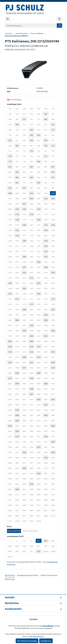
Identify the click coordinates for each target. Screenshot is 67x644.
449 (11, 120)
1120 (39, 209)
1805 (32, 310)
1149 (25, 215)
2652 (46, 400)
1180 (39, 220)
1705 (46, 294)
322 (11, 114)
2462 (11, 384)
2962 (32, 426)
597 (18, 136)
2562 (46, 389)
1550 (53, 273)
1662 (46, 289)
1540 (39, 273)
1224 (11, 231)
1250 (46, 230)
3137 (11, 437)
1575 (31, 278)
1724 (11, 300)
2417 (18, 379)
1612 (25, 284)
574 (47, 130)
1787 (46, 305)
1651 (32, 289)
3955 (11, 469)
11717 (25, 522)
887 (11, 178)
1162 (39, 215)
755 (18, 157)
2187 (11, 358)
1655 (39, 289)
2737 (54, 405)
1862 (11, 321)
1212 (39, 226)
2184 (46, 352)
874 (47, 173)
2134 (39, 347)
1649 (18, 289)
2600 (39, 395)
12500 (39, 522)
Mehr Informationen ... (37, 636)
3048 (17, 431)
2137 (46, 347)
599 (25, 136)
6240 (18, 500)
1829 (11, 315)
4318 (54, 474)
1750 (53, 299)
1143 (17, 214)
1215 (46, 225)
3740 (39, 458)
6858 (54, 500)
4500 (54, 479)
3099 (39, 432)
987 (47, 188)
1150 (31, 214)
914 (53, 177)
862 (32, 173)
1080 (32, 204)
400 (39, 114)
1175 (32, 220)
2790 (11, 416)
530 (47, 125)
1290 (54, 236)
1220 (53, 225)
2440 (39, 379)
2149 (54, 347)
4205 (25, 474)
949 (32, 183)
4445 (32, 479)
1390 (11, 257)
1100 (17, 209)
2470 (32, 384)
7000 (11, 506)
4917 (46, 485)
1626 (46, 284)
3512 (18, 453)
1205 (32, 226)
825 (31, 167)
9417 (25, 516)
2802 (25, 416)
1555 (11, 278)
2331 (46, 368)
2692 (18, 405)
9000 (18, 516)
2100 (10, 347)
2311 (24, 368)
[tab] (10, 575)
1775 (31, 304)
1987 (18, 337)
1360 (11, 252)
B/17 (46, 541)
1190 (54, 220)
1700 (39, 294)
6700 (46, 500)
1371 (25, 252)
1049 (39, 199)
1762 (18, 305)
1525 (24, 273)
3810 (54, 458)
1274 (25, 236)
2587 (18, 395)
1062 (11, 204)
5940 (32, 495)
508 (17, 124)
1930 (31, 325)
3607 (46, 453)
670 (46, 140)
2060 (10, 341)
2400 (54, 374)
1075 (24, 204)
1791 (11, 310)
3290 (18, 442)
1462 (54, 263)
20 (25, 541)
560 (31, 130)
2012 (39, 337)
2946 (10, 426)
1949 (54, 326)
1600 (10, 283)
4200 (18, 474)
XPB (11, 552)
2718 (39, 405)
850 (17, 172)
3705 (32, 458)
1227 (25, 231)
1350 (46, 246)
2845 (46, 415)
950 (39, 183)
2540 (31, 389)
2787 (54, 411)
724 (18, 151)
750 (10, 156)
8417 (46, 511)
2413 (10, 378)
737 (47, 151)
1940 (46, 326)
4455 (46, 479)
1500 (46, 267)
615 (47, 136)
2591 (31, 394)
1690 (25, 294)
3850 (11, 463)
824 (25, 167)
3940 (46, 463)
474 (32, 120)
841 (53, 167)
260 (25, 109)
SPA (25, 547)
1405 (32, 257)
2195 (18, 358)
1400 (24, 257)
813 (10, 167)
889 (17, 177)
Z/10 (39, 551)
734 (39, 151)
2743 (17, 410)
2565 (54, 389)
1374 (39, 252)
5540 (54, 490)
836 (39, 167)
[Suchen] (59, 26)
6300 (25, 500)
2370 (25, 374)
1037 (11, 199)
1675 (54, 289)
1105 (24, 209)
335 (18, 114)
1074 (18, 204)
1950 (11, 331)
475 (39, 120)
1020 (39, 194)
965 (10, 188)
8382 (39, 511)
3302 (25, 442)
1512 (11, 273)
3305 (32, 442)
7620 (11, 511)
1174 (25, 220)
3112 (54, 432)
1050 (46, 198)
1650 (24, 288)
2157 (18, 352)
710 (53, 146)
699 (39, 146)
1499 (39, 268)
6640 (39, 500)
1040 (25, 199)
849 (11, 173)
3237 (39, 437)
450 (18, 120)
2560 (39, 389)
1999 (25, 337)
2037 (54, 337)
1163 (46, 215)
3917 (32, 463)
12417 (32, 522)
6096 (46, 495)
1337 (18, 247)
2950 (18, 426)
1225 (17, 230)
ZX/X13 (54, 552)
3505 (11, 453)
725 (25, 151)
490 (54, 120)
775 (10, 161)
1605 (18, 284)
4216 (32, 474)
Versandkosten (48, 626)
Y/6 (32, 552)
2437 (25, 379)
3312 (39, 442)
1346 (32, 247)
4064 (32, 469)
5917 (25, 495)
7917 (18, 511)
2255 (25, 363)
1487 (32, 268)
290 (39, 109)
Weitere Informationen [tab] (49, 575)
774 (54, 157)
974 (18, 188)
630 (10, 140)
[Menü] (8, 19)
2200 (24, 357)
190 (11, 109)
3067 (25, 432)
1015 (25, 194)
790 (25, 162)
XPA (54, 547)
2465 (25, 384)
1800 (24, 310)
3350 (53, 442)
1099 (11, 210)
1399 (18, 257)
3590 (32, 453)
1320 (46, 241)
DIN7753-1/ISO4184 (30, 531)
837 (47, 167)
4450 (39, 479)
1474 (18, 268)
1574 (25, 278)
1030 (53, 193)
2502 (54, 384)
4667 (18, 485)
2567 (11, 395)
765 (39, 157)
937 (25, 183)
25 (33, 541)
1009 (18, 194)
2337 (53, 368)
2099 (54, 342)
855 (25, 173)
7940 (25, 511)
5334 (46, 490)
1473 (11, 268)
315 (54, 109)
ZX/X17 (10, 557)
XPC (18, 552)
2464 (17, 384)
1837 (18, 315)
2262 (39, 363)
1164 (54, 215)
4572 (11, 485)
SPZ (47, 547)
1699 (32, 294)
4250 (39, 473)
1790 (54, 305)
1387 (54, 252)
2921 (39, 421)
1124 (46, 210)
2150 (10, 352)
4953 (11, 490)
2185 (53, 352)
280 (32, 109)
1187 (46, 220)
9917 (39, 516)
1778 (39, 305)
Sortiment (34, 619)
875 (53, 172)
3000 (53, 426)
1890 (32, 321)
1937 (39, 326)
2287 (11, 368)
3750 (46, 458)
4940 (54, 485)
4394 (11, 479)
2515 (11, 389)
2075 (18, 342)
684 (11, 146)
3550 (24, 452)
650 (31, 140)
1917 (25, 326)
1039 (18, 199)
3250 (46, 436)
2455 (54, 379)
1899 (39, 321)
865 (39, 173)
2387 (32, 374)
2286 (53, 362)
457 (24, 119)
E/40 (18, 547)
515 (25, 125)
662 (39, 141)
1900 (46, 320)
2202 (32, 358)
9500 (32, 516)
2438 (31, 378)
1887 (25, 321)
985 (32, 188)
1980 (53, 331)
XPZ (25, 552)
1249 (39, 231)
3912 (25, 463)
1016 (31, 193)
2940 (54, 421)
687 (25, 146)
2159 (25, 352)
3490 (54, 448)
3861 (18, 463)
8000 (32, 511)
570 (39, 130)
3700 (25, 458)
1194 (11, 226)
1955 (18, 331)
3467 (46, 448)
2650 (39, 399)
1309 (32, 241)
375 (32, 114)
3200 (32, 437)
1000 (10, 193)
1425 (11, 263)
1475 (24, 267)
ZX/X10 (46, 552)
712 (11, 151)
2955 (25, 426)
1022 (46, 194)
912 (47, 178)
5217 (25, 490)
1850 (39, 315)
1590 (46, 278)
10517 (53, 516)
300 (47, 109)
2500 (46, 384)
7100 (32, 506)
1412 (39, 257)
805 (47, 162)
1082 (39, 204)
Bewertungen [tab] (10, 579)
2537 (25, 389)
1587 (39, 278)
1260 (54, 231)
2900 (25, 421)
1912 (18, 326)
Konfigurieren (46, 641)
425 (54, 114)
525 (39, 125)
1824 (46, 310)
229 (18, 109)
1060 (53, 198)
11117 (10, 522)
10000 (46, 516)
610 (39, 135)
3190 (25, 437)
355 (25, 114)
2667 (53, 399)
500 (11, 125)
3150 (17, 436)
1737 (32, 300)
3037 (11, 432)
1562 (18, 278)
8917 (11, 516)
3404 (18, 448)
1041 (31, 198)
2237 (54, 358)
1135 (54, 210)
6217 (11, 500)
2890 (11, 421)
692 (32, 146)
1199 (18, 226)
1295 (11, 241)
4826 (39, 485)
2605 (46, 395)
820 (18, 167)
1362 (18, 252)
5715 (18, 495)
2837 (32, 416)
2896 (17, 421)
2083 (31, 341)
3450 (32, 448)
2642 (32, 400)
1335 (11, 247)
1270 (17, 236)
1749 (46, 300)
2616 (11, 400)
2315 (32, 368)
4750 (31, 484)
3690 (18, 458)
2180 (39, 352)
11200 (17, 522)
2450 (46, 379)
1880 (17, 320)
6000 (39, 495)
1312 (39, 241)
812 (54, 162)
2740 (11, 411)
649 (25, 141)
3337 (46, 442)
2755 (32, 411)
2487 (39, 384)
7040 (25, 506)
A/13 (39, 541)
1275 (32, 236)
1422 (46, 257)
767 (46, 156)
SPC (39, 547)
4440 (25, 479)
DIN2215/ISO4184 (14, 531)
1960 (32, 331)
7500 (54, 506)
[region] (33, 70)
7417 (39, 506)
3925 (39, 463)
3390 (11, 448)
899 (25, 178)
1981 (11, 337)
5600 (11, 495)
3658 (53, 452)
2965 (39, 426)
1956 (24, 331)
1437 (18, 263)
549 (18, 130)
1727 (25, 300)
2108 (18, 347)
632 (18, 141)
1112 (32, 210)
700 (46, 146)
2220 (46, 358)
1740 (39, 300)
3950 (54, 463)
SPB (32, 547)
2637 (25, 400)
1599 (54, 278)
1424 (54, 257)
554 (25, 130)
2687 (11, 405)
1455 (46, 263)
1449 (32, 263)
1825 (53, 310)
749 (54, 151)
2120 (31, 347)
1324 (54, 241)
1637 (54, 284)
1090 (54, 204)
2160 (31, 352)
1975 (46, 331)
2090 (46, 342)
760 (25, 157)
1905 (11, 326)
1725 (17, 299)
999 (54, 188)
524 (32, 125)
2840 (39, 416)
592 (11, 136)
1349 (39, 247)
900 (31, 177)
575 (53, 130)
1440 (25, 263)
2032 (46, 336)
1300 (24, 241)
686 (17, 146)
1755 (11, 305)
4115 (46, 469)
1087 (46, 204)
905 (39, 178)
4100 (39, 469)
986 (39, 188)
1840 (25, 315)
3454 (39, 447)
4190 (11, 474)
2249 (18, 363)
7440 (46, 506)
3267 (11, 442)
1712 (54, 294)
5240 (32, 490)
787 (18, 162)
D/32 (11, 547)
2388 (39, 373)
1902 (54, 321)
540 (11, 130)
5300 (39, 490)
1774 (25, 305)
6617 (32, 500)
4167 (54, 469)
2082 (25, 342)
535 (53, 124)
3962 (18, 469)
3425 (25, 448)
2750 (25, 411)
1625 (39, 283)
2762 (39, 411)
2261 (31, 362)
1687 (18, 294)
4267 (46, 474)
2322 (39, 368)
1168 (17, 220)
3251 (54, 437)
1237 (32, 231)
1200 (24, 225)
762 (32, 157)
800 (39, 161)
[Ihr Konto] (59, 19)
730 (31, 151)
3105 (46, 432)
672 (54, 141)
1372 (32, 252)
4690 (25, 485)
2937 (46, 421)
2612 (54, 395)
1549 (46, 273)
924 (11, 183)
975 (24, 188)
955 (47, 183)
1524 (18, 273)
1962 (39, 331)
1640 (11, 289)
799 (32, 162)
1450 (39, 262)
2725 (46, 405)
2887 (54, 416)
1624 (32, 284)
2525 (18, 389)
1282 (39, 236)
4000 (24, 468)
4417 (18, 479)
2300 (18, 368)
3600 (39, 453)
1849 (32, 315)
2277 (46, 363)
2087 (39, 342)
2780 (46, 411)
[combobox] (31, 26)
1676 (10, 294)
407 (46, 114)
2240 (10, 362)
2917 (32, 421)
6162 (54, 495)
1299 (18, 241)
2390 (46, 374)
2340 (11, 374)
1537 (32, 273)
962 (54, 183)
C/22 (54, 541)
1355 (54, 247)
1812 (39, 310)
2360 (17, 373)
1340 (25, 247)
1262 (11, 236)
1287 (46, 236)
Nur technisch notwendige (27, 641)
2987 (46, 426)
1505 (54, 268)
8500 (54, 511)
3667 (11, 458)
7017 (18, 506)
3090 (32, 432)
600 (31, 135)
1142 (11, 215)
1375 (46, 251)
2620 (18, 400)
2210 (39, 357)
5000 (17, 489)
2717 (32, 405)
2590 (25, 395)
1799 (18, 310)
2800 (17, 415)
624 (54, 136)
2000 (31, 336)
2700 (25, 405)
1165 (11, 220)
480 (46, 119)
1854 (46, 315)
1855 (54, 315)
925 (17, 183)
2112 (25, 347)
